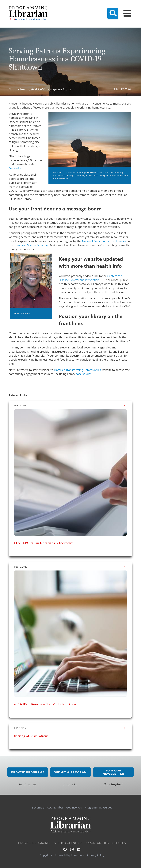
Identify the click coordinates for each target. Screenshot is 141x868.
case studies (84, 374)
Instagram (72, 849)
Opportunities (97, 843)
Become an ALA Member (48, 808)
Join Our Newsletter (113, 772)
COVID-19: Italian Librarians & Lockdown (44, 543)
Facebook (65, 849)
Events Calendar (67, 843)
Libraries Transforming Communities (77, 370)
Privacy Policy (96, 855)
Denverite (15, 168)
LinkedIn (79, 849)
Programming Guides (98, 808)
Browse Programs (28, 772)
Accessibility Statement (70, 855)
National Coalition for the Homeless (105, 241)
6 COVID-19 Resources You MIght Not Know (46, 704)
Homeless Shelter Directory (31, 245)
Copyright (46, 855)
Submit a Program (71, 772)
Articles (119, 843)
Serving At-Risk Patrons (31, 736)
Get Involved (74, 808)
